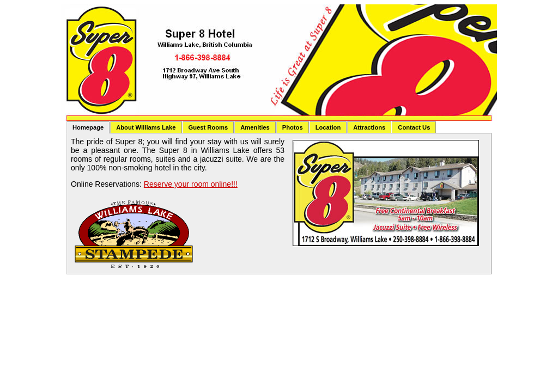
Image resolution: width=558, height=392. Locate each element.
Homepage (88, 127)
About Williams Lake (146, 127)
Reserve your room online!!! (191, 184)
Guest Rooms (208, 127)
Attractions (369, 127)
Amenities (255, 127)
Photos (293, 127)
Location (328, 127)
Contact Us (414, 127)
